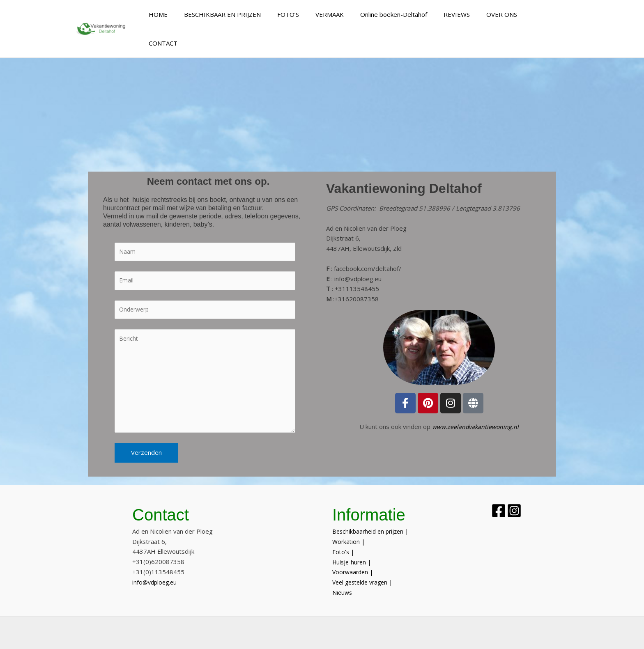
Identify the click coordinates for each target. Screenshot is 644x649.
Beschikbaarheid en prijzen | (373, 515)
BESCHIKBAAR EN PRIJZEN (247, 14)
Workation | (349, 525)
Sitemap (398, 636)
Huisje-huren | (353, 545)
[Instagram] (526, 494)
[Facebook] (499, 494)
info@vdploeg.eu (358, 250)
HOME (187, 14)
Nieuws (344, 576)
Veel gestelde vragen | (365, 566)
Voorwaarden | (354, 555)
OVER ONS (506, 14)
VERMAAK (346, 14)
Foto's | (344, 535)
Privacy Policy (436, 636)
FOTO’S (309, 14)
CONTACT (548, 14)
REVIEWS (465, 14)
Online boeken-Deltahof (406, 14)
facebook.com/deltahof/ (368, 240)
